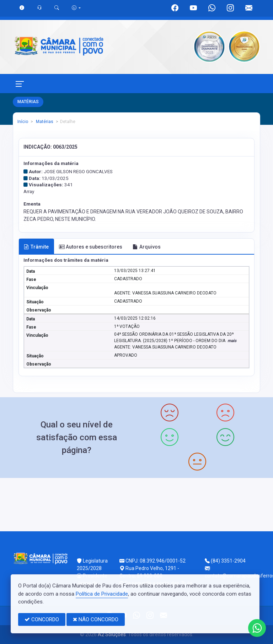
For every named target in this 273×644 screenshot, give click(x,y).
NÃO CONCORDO (96, 619)
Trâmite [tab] (36, 247)
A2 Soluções (112, 634)
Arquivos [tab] (147, 247)
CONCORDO (42, 619)
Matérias (44, 122)
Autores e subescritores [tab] (91, 247)
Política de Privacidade (102, 594)
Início (23, 122)
